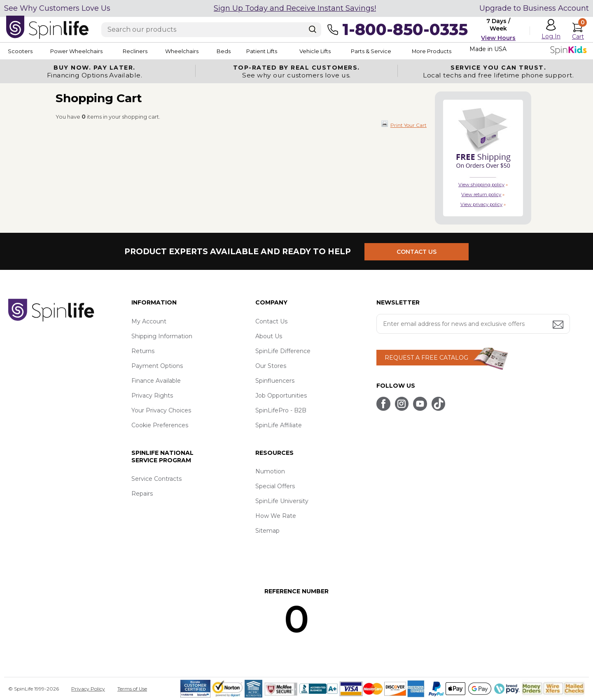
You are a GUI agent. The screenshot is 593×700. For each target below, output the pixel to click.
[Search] (313, 29)
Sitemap (267, 531)
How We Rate (276, 516)
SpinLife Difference (283, 351)
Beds (247, 51)
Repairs (142, 494)
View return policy (481, 194)
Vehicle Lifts (349, 51)
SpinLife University (282, 501)
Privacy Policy (88, 689)
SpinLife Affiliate (279, 425)
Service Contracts (156, 479)
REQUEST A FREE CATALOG (426, 358)
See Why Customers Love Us (57, 8)
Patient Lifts (292, 51)
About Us (269, 336)
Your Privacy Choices (161, 410)
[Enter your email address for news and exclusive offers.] (473, 324)
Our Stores (271, 366)
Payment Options (157, 366)
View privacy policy (481, 204)
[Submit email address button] (559, 325)
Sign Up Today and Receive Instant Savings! (295, 8)
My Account (149, 321)
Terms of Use (132, 689)
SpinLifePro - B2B (281, 410)
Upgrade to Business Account (534, 8)
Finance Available (156, 381)
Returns (143, 351)
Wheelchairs (199, 51)
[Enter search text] (211, 30)
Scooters (19, 51)
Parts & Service (411, 51)
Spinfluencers (275, 381)
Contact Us (271, 321)
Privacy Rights (152, 396)
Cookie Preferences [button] (160, 425)
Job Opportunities (281, 396)
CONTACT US (419, 251)
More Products (477, 51)
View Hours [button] (498, 38)
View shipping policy (481, 185)
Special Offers (275, 486)
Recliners (147, 51)
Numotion (270, 471)
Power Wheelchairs (82, 51)
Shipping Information (162, 336)
